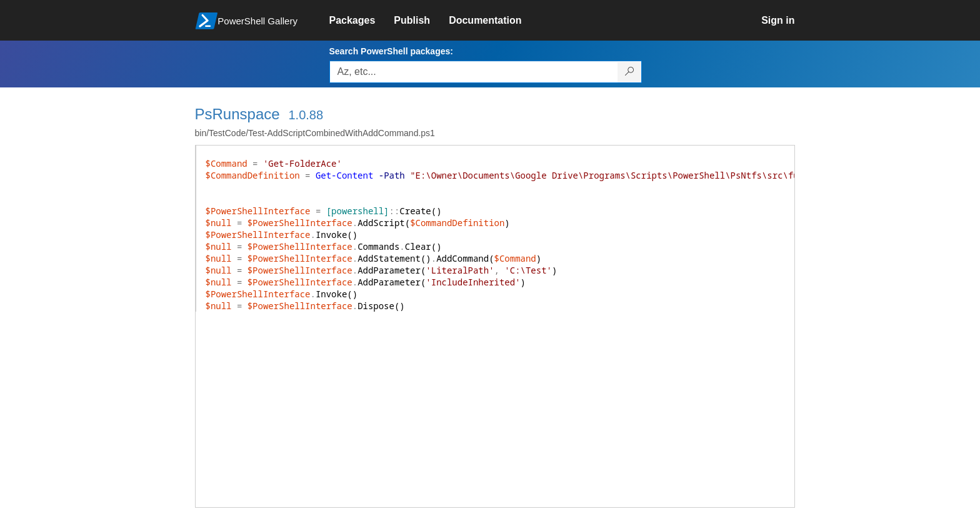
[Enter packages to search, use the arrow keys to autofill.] (474, 72)
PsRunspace (237, 114)
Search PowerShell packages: (391, 51)
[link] (362, 21)
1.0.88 (306, 115)
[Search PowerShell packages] (630, 72)
